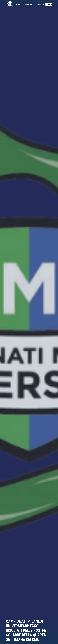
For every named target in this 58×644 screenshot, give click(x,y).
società (40, 4)
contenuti (29, 4)
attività (17, 4)
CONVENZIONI (51, 4)
